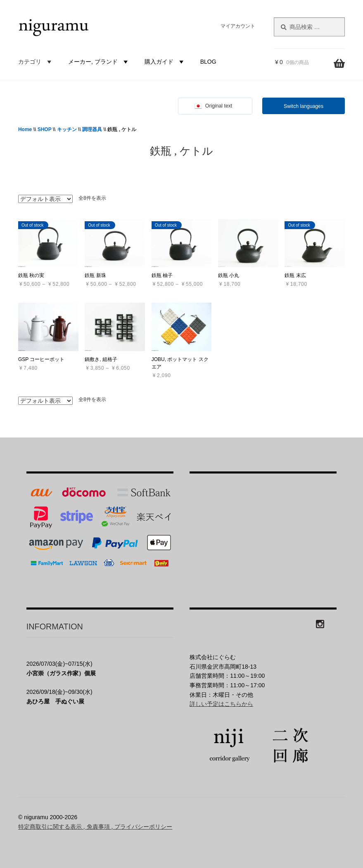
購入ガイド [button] (165, 62)
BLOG (208, 62)
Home (25, 129)
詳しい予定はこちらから (221, 704)
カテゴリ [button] (36, 62)
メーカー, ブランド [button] (99, 62)
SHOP (45, 129)
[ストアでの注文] (45, 199)
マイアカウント (238, 26)
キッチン (67, 129)
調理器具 (92, 129)
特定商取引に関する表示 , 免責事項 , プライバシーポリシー (95, 827)
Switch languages (304, 106)
